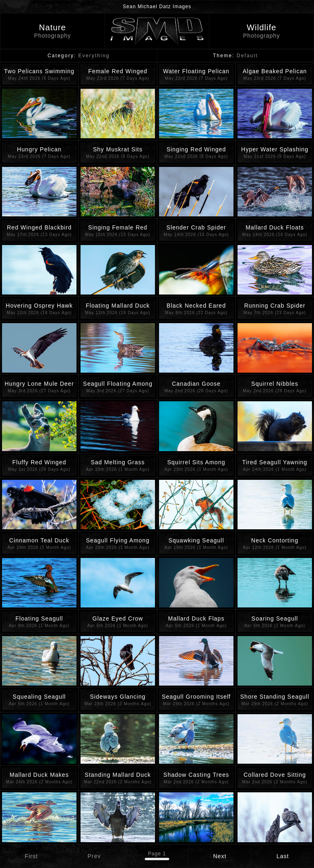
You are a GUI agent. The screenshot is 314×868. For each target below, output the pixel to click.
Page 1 (157, 854)
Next (220, 856)
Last (283, 856)
